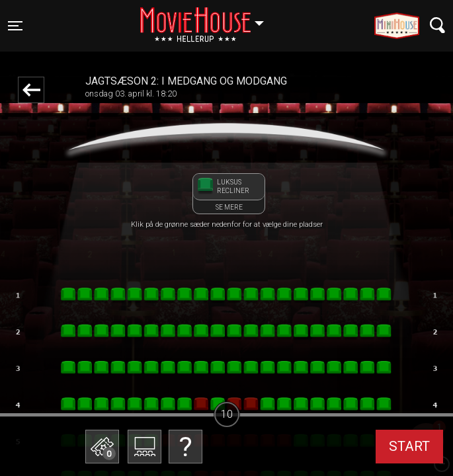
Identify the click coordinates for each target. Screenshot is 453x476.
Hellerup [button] (208, 18)
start (409, 446)
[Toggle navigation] (15, 26)
